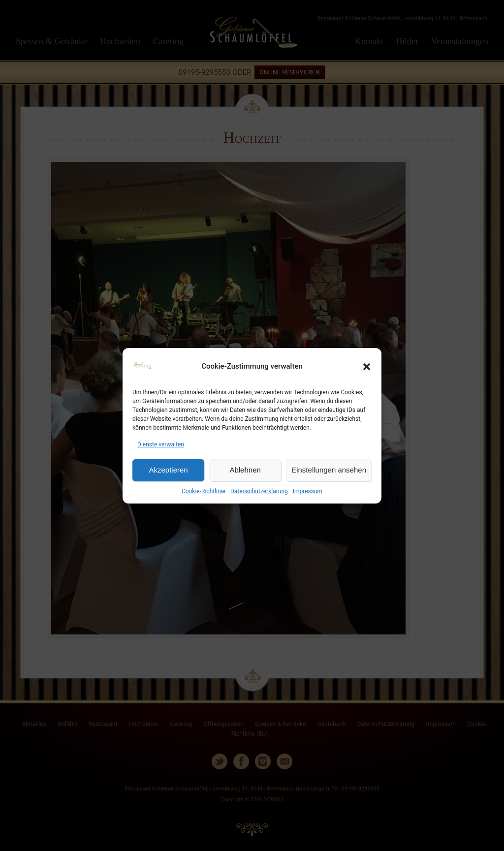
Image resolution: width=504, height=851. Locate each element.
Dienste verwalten (161, 444)
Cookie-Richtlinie (204, 491)
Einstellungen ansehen (329, 470)
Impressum (308, 491)
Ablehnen (245, 470)
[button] (367, 367)
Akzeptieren (168, 470)
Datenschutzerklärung (259, 491)
